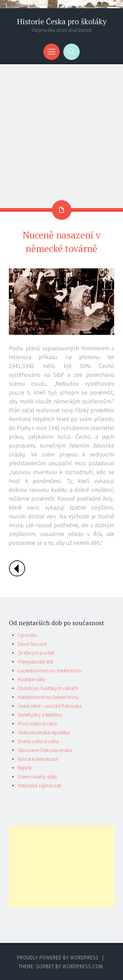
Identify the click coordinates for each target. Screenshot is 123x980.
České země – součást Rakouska (50, 706)
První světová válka (37, 724)
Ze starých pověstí (36, 653)
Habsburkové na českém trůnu (48, 697)
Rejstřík (25, 768)
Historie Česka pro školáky (62, 21)
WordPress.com (83, 966)
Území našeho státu (37, 777)
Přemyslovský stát (35, 662)
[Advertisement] (61, 129)
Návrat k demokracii (38, 759)
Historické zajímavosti (39, 786)
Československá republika (44, 732)
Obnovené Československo (45, 750)
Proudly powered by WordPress (58, 958)
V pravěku (28, 635)
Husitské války (32, 679)
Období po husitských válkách (48, 688)
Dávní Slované (32, 644)
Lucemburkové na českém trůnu (50, 671)
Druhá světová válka (38, 741)
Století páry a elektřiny (40, 715)
